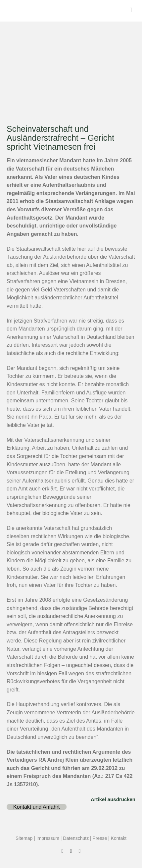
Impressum (48, 838)
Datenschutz (76, 838)
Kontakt (119, 838)
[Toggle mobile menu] (131, 10)
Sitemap (24, 838)
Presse (100, 838)
